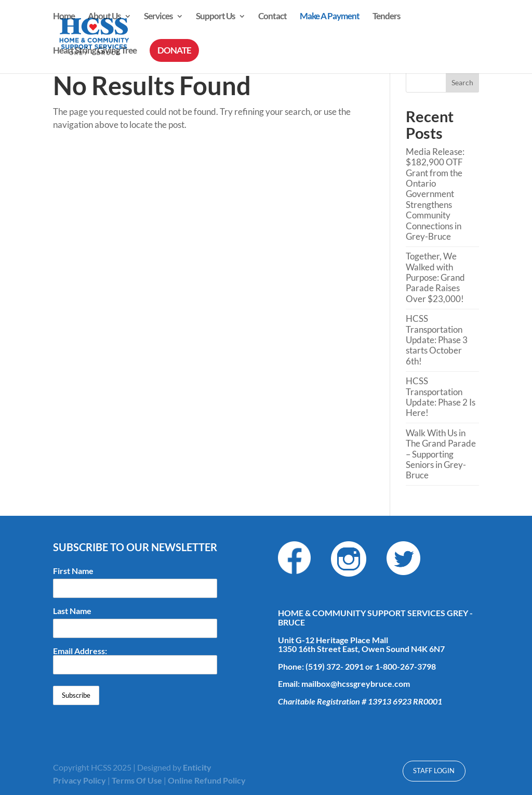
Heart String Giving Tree (95, 51)
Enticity (197, 767)
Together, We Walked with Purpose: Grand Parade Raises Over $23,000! (435, 277)
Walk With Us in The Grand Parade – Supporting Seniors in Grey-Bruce (441, 454)
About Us (104, 17)
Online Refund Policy (207, 780)
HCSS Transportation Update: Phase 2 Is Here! (441, 397)
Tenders (386, 17)
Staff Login (434, 771)
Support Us (215, 17)
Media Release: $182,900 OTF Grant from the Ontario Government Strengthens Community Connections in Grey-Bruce (435, 194)
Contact (272, 17)
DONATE (174, 50)
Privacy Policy (79, 780)
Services (158, 17)
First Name (73, 571)
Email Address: (135, 661)
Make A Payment (330, 17)
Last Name (72, 611)
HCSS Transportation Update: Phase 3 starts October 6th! (437, 340)
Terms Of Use (137, 780)
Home (64, 17)
